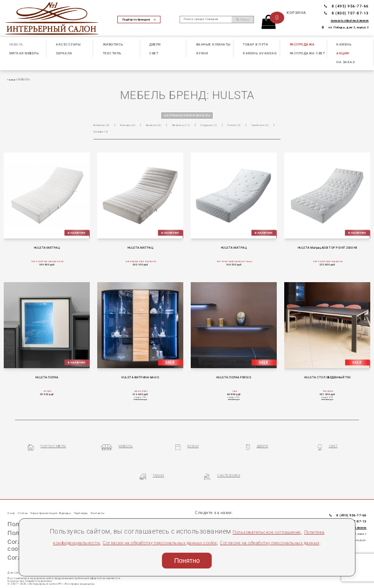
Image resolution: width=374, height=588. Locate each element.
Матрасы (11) (197, 126)
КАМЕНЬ (344, 44)
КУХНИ (202, 53)
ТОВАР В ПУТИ (255, 44)
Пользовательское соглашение (278, 519)
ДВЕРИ (155, 44)
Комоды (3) (134, 126)
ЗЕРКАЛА (64, 53)
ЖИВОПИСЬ (113, 44)
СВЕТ (154, 53)
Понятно (187, 559)
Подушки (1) (229, 126)
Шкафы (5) (136, 133)
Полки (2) (259, 126)
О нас (13, 499)
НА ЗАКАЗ (345, 62)
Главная (13, 79)
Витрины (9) (104, 126)
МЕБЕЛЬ (16, 44)
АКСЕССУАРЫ (68, 44)
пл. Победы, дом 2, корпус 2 (345, 27)
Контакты (142, 499)
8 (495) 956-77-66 (347, 6)
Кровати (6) (165, 126)
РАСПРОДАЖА (302, 44)
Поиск (243, 20)
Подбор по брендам (139, 20)
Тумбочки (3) (105, 133)
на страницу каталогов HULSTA (187, 115)
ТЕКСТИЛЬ (112, 53)
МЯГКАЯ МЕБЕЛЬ (24, 53)
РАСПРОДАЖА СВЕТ (307, 53)
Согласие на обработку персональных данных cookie (224, 529)
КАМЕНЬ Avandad (260, 53)
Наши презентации (62, 499)
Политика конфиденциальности (83, 529)
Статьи (31, 499)
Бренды (94, 499)
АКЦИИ (343, 53)
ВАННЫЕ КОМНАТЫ (214, 44)
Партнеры (117, 499)
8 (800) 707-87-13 (347, 13)
